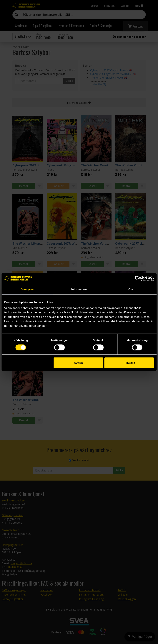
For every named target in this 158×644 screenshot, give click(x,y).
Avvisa (78, 363)
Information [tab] (79, 289)
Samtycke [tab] (27, 289)
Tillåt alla (129, 363)
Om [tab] (131, 289)
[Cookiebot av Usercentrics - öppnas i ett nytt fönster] (138, 278)
